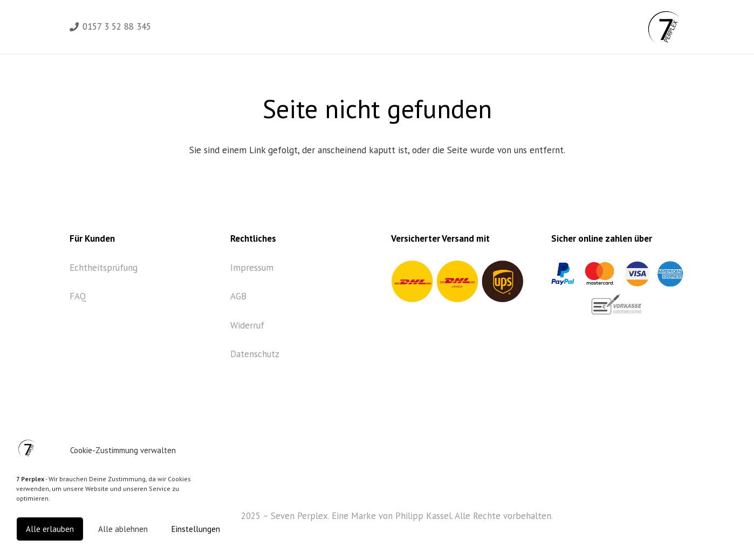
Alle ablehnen (123, 529)
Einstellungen (196, 529)
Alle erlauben (50, 529)
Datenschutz (255, 354)
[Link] (664, 27)
